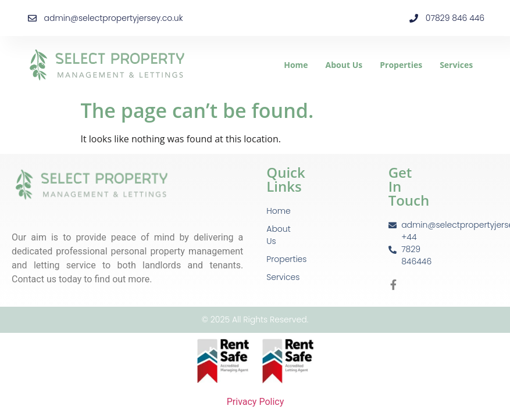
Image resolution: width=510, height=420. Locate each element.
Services (456, 65)
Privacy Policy (255, 402)
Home (296, 65)
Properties (401, 65)
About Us (344, 65)
